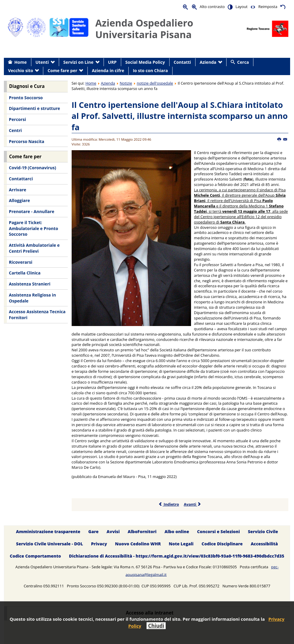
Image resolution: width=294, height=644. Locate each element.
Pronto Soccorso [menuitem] (26, 98)
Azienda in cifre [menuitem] (108, 70)
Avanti (193, 504)
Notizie (126, 83)
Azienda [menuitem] (208, 62)
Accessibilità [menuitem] (264, 544)
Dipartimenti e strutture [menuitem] (34, 108)
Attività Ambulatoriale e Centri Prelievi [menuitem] (34, 248)
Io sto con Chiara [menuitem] (150, 70)
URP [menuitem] (112, 62)
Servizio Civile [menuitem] (263, 532)
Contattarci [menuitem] (21, 179)
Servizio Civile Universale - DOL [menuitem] (50, 544)
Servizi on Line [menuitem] (78, 62)
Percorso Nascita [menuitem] (27, 141)
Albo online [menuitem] (177, 532)
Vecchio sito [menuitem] (21, 70)
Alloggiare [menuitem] (19, 200)
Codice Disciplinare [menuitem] (222, 544)
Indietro (169, 504)
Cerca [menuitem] (243, 62)
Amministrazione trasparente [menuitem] (48, 532)
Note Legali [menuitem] (181, 544)
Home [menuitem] (21, 62)
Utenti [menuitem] (42, 62)
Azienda (108, 83)
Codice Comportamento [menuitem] (35, 556)
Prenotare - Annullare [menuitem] (32, 211)
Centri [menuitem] (15, 130)
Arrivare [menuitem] (18, 190)
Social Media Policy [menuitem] (145, 62)
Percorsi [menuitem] (17, 119)
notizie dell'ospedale (155, 83)
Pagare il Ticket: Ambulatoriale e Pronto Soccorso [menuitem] (34, 228)
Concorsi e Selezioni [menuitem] (218, 532)
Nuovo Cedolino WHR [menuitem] (138, 544)
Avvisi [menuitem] (113, 532)
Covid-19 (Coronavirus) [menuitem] (33, 168)
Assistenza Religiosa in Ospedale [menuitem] (33, 298)
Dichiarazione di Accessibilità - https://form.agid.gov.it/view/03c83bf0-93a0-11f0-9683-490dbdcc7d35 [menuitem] (177, 556)
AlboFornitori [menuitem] (142, 532)
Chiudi (156, 626)
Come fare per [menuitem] (63, 70)
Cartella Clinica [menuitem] (25, 273)
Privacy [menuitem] (99, 544)
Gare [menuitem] (94, 532)
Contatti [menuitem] (182, 62)
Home (91, 83)
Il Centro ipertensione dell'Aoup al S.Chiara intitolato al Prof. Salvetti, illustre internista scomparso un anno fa (180, 116)
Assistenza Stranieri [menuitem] (30, 284)
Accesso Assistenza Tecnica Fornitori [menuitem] (37, 315)
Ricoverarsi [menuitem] (21, 262)
